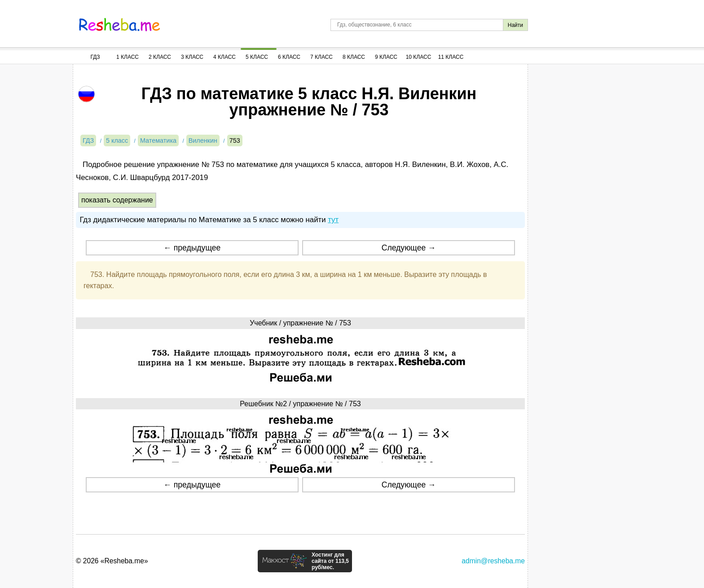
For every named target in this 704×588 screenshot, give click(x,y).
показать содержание (117, 200)
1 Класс (128, 57)
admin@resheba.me (493, 561)
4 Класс (224, 57)
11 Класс (451, 57)
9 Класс (386, 57)
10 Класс (419, 57)
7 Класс (321, 57)
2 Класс (160, 57)
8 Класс (354, 57)
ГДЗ (95, 57)
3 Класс (192, 57)
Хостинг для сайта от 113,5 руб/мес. (330, 561)
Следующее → (409, 248)
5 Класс (257, 57)
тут (333, 220)
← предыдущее (192, 248)
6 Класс (289, 57)
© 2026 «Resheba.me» (112, 561)
